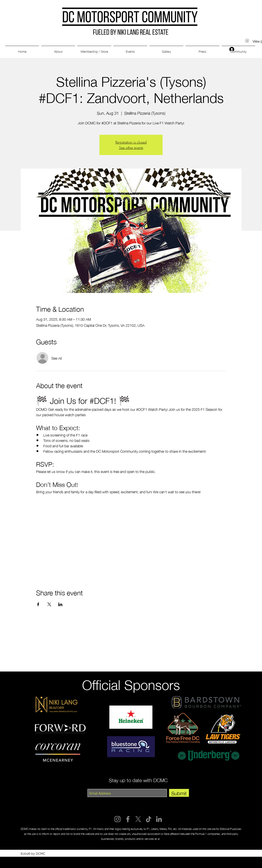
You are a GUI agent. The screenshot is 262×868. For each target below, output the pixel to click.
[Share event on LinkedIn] (60, 604)
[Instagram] (117, 819)
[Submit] (179, 793)
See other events (131, 148)
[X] (138, 819)
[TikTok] (149, 819)
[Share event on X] (49, 604)
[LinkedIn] (159, 819)
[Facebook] (128, 819)
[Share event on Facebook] (38, 604)
